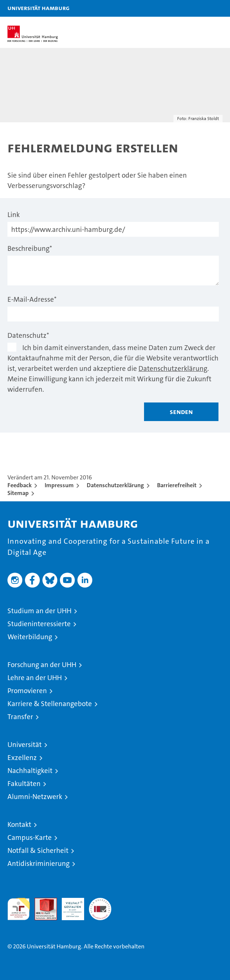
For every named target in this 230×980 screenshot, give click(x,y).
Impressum (59, 485)
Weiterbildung (30, 637)
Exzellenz (22, 758)
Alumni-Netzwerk (35, 797)
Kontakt (19, 824)
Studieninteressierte (39, 624)
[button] (201, 8)
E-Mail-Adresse (32, 299)
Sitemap (18, 493)
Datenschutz (28, 335)
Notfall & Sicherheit (38, 850)
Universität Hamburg (39, 8)
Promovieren (27, 691)
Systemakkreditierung (100, 902)
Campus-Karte (30, 837)
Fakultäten (24, 784)
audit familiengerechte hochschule (19, 909)
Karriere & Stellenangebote (50, 704)
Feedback (20, 485)
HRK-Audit (69, 906)
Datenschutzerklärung (173, 368)
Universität (25, 745)
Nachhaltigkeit (30, 771)
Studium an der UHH (39, 611)
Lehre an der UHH (35, 678)
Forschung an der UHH (42, 665)
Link (14, 215)
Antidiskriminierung (39, 863)
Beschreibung (30, 248)
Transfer (20, 717)
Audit (42, 902)
